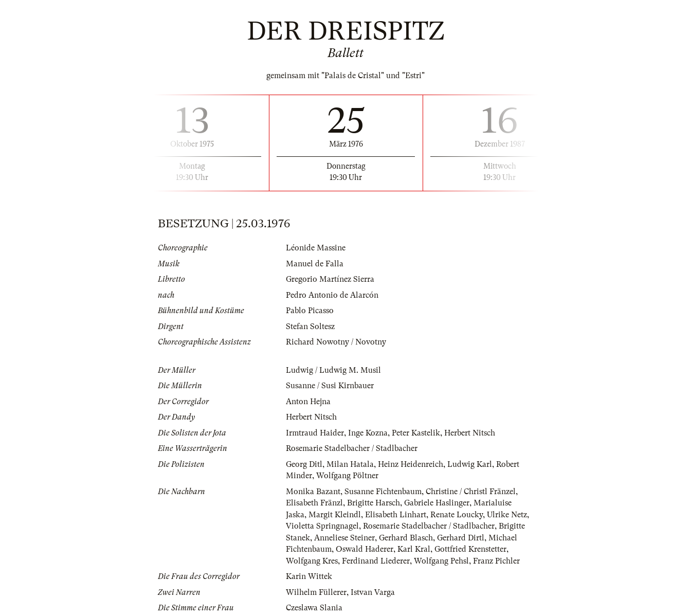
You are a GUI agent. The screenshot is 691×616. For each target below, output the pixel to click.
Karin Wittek (309, 576)
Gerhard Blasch (406, 538)
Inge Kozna (368, 433)
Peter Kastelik (416, 433)
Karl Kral (414, 549)
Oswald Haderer (365, 549)
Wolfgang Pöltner (347, 476)
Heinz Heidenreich (411, 464)
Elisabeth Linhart (396, 515)
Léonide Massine (316, 248)
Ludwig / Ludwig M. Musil (333, 370)
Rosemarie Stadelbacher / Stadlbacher (352, 448)
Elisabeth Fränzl (314, 503)
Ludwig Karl (470, 464)
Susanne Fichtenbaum (383, 492)
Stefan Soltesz (310, 327)
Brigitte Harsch (374, 503)
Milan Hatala (350, 464)
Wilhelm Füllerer (316, 592)
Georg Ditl (304, 464)
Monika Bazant (313, 492)
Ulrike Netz (507, 515)
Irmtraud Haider (315, 433)
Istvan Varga (373, 592)
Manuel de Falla (315, 264)
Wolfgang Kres (312, 561)
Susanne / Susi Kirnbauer (330, 386)
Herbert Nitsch (311, 417)
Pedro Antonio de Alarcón (332, 295)
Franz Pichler (496, 561)
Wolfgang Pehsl (441, 561)
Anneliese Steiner (344, 538)
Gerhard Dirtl (461, 538)
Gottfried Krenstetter (470, 549)
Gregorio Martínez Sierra (330, 279)
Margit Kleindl (335, 515)
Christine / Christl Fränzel (471, 492)
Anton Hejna (308, 402)
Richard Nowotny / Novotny (336, 342)
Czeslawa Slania (314, 608)
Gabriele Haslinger (437, 503)
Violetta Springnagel (322, 526)
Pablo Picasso (310, 311)
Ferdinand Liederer (376, 561)
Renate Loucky (457, 515)
